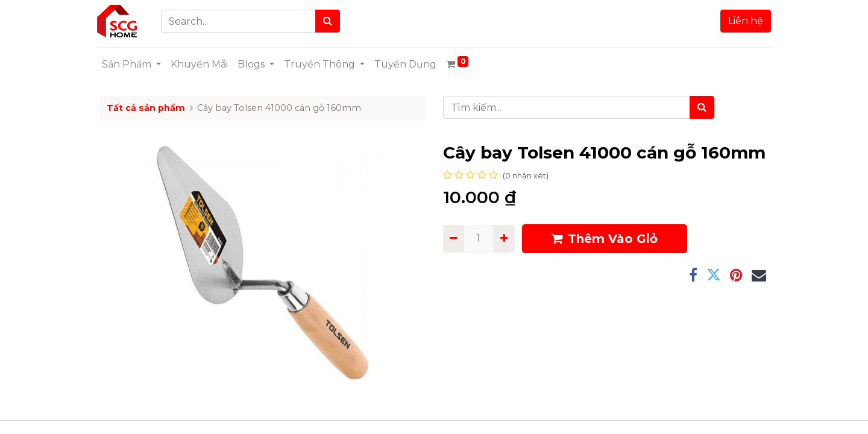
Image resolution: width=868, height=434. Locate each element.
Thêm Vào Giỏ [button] (605, 239)
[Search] (331, 21)
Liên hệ (743, 21)
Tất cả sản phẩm (146, 108)
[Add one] (504, 239)
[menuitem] (202, 64)
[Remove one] (454, 239)
